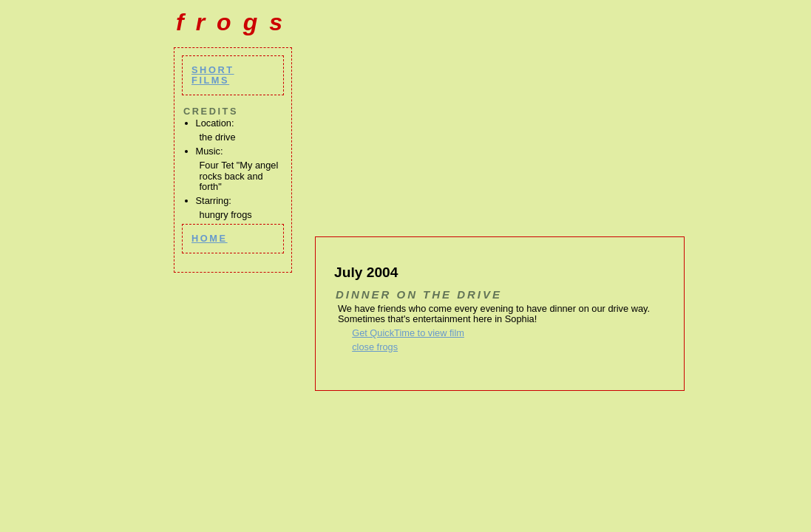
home (210, 238)
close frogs (375, 347)
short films (213, 75)
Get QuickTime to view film (408, 333)
